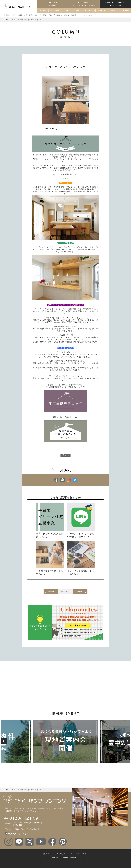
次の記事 (80, 593)
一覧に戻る (65, 593)
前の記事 (51, 593)
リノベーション (90, 11)
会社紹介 (46, 855)
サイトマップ (60, 855)
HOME (6, 20)
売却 (78, 11)
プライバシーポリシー (80, 855)
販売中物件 (52, 4)
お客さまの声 (54, 11)
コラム (66, 11)
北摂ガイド (102, 11)
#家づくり (65, 456)
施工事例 (43, 11)
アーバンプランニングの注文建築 (84, 4)
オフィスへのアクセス (18, 835)
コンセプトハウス (115, 4)
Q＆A (113, 11)
